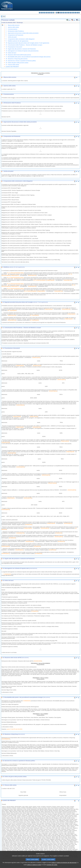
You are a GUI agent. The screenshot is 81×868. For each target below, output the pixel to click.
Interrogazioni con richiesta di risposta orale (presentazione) (23, 51)
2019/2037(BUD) (52, 483)
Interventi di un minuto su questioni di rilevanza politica (22, 61)
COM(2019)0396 (17, 417)
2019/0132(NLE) (61, 380)
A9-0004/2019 (12, 538)
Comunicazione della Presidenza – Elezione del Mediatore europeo (25, 45)
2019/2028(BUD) (6, 510)
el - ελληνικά (50, 13)
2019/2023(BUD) (45, 528)
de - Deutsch (46, 13)
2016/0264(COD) (58, 291)
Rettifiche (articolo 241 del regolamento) (18, 41)
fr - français (53, 13)
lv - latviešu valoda (60, 13)
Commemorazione (13, 29)
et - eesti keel (48, 13)
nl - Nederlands (67, 13)
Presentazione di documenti (15, 47)
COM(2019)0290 (51, 523)
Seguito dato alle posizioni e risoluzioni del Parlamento (22, 49)
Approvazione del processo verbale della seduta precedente (23, 33)
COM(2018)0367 (71, 314)
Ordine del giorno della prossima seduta (18, 63)
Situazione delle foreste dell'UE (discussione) (19, 55)
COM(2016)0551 (41, 291)
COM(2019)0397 (20, 427)
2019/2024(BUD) (46, 475)
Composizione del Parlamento (16, 35)
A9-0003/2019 (59, 533)
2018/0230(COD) (12, 320)
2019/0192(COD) (28, 498)
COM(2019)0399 (70, 452)
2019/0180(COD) (37, 427)
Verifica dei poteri (12, 37)
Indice (4, 16)
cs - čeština (43, 13)
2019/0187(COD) (6, 442)
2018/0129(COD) (32, 286)
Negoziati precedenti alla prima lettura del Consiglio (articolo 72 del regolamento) (29, 43)
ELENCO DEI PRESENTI (12, 67)
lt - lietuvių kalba (62, 13)
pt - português (70, 13)
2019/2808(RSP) (6, 739)
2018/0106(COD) (32, 275)
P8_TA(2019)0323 (12, 311)
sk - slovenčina (74, 13)
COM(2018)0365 (50, 280)
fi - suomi (77, 13)
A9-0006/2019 (37, 546)
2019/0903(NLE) (19, 550)
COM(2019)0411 (11, 498)
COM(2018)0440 (69, 319)
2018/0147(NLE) (36, 358)
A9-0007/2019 (52, 550)
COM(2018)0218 (15, 275)
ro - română (72, 13)
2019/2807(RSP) (38, 661)
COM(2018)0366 (49, 309)
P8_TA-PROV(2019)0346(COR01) (16, 284)
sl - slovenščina (76, 13)
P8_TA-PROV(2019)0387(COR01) (16, 289)
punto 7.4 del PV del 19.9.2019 (14, 729)
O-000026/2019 (7, 574)
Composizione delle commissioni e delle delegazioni (21, 39)
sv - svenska (79, 13)
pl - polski (69, 13)
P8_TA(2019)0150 (34, 320)
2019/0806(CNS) (20, 533)
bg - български (40, 13)
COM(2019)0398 (65, 441)
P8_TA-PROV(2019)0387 (30, 291)
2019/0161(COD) (37, 366)
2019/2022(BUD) (20, 467)
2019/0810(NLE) (5, 554)
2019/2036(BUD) (68, 523)
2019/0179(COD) (34, 417)
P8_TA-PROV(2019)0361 (40, 280)
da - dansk (45, 13)
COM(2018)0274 (15, 286)
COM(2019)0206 (28, 528)
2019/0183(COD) (12, 453)
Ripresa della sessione (14, 25)
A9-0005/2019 (61, 542)
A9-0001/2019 (29, 525)
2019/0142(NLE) (20, 405)
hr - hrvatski (57, 13)
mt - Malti (65, 13)
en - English (52, 13)
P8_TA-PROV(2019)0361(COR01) (16, 278)
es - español (41, 13)
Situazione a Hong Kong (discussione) (18, 59)
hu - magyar (64, 13)
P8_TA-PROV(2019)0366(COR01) (16, 273)
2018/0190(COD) (66, 309)
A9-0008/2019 (38, 554)
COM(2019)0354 (20, 366)
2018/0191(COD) (12, 315)
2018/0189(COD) (68, 280)
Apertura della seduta (13, 27)
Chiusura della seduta (13, 65)
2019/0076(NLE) (53, 391)
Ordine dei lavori (12, 53)
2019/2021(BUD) (72, 490)
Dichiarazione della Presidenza (16, 31)
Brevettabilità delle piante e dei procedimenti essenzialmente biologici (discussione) (29, 57)
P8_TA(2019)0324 (34, 315)
